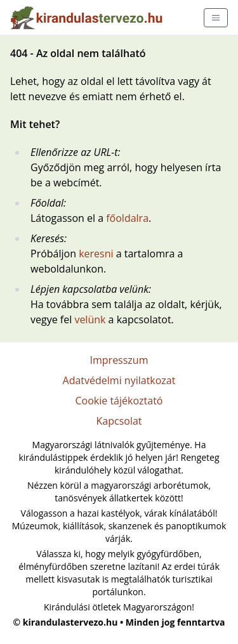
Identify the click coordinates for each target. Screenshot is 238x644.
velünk (90, 319)
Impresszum (119, 360)
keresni (96, 254)
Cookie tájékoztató (119, 401)
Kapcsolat (119, 421)
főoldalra (127, 218)
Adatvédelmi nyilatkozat (119, 380)
